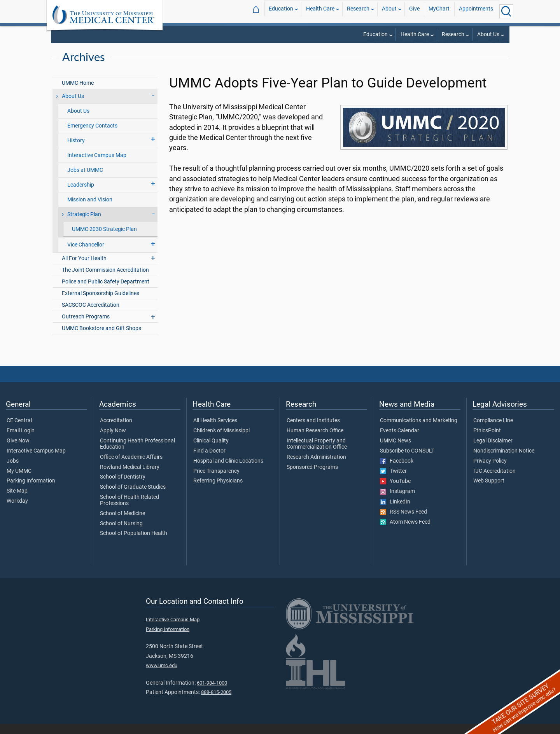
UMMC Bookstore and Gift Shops (101, 338)
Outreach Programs (86, 327)
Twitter (393, 481)
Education (281, 11)
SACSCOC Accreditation (91, 315)
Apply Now (113, 441)
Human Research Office (315, 441)
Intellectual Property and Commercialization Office (317, 454)
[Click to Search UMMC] (506, 11)
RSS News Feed (403, 522)
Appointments (476, 11)
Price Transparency (216, 481)
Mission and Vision (90, 210)
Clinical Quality (211, 451)
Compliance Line (493, 431)
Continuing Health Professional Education (137, 454)
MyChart (439, 11)
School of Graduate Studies (133, 497)
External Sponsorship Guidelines (101, 303)
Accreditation (116, 431)
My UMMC (19, 481)
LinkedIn (395, 512)
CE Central (19, 431)
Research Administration (316, 467)
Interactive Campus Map (97, 165)
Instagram (397, 502)
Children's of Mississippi (221, 441)
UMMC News (395, 451)
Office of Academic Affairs (131, 467)
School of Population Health (134, 544)
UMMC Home (78, 93)
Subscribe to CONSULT (407, 461)
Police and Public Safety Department (106, 292)
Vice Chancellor (86, 255)
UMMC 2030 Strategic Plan (104, 239)
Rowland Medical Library (130, 477)
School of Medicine (122, 524)
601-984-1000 (212, 693)
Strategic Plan (461, 50)
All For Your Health (84, 268)
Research (358, 11)
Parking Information (31, 491)
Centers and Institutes (313, 431)
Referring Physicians (218, 491)
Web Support (489, 491)
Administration (385, 50)
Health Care (320, 11)
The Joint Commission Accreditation (105, 280)
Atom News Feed (405, 532)
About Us (488, 34)
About (389, 11)
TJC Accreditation (494, 481)
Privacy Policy (490, 471)
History (76, 151)
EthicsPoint (487, 441)
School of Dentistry (123, 487)
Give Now (18, 451)
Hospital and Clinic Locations (228, 471)
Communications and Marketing (419, 431)
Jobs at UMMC (85, 180)
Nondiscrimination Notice (504, 461)
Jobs (13, 471)
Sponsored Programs (312, 477)
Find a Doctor (209, 461)
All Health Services (215, 431)
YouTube (395, 491)
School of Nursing (121, 534)
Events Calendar (400, 441)
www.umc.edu (162, 675)
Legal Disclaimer (493, 451)
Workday (17, 511)
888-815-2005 (216, 702)
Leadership (81, 195)
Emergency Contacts (92, 136)
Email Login (21, 441)
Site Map (17, 501)
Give (414, 11)
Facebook (397, 471)
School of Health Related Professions (129, 510)
